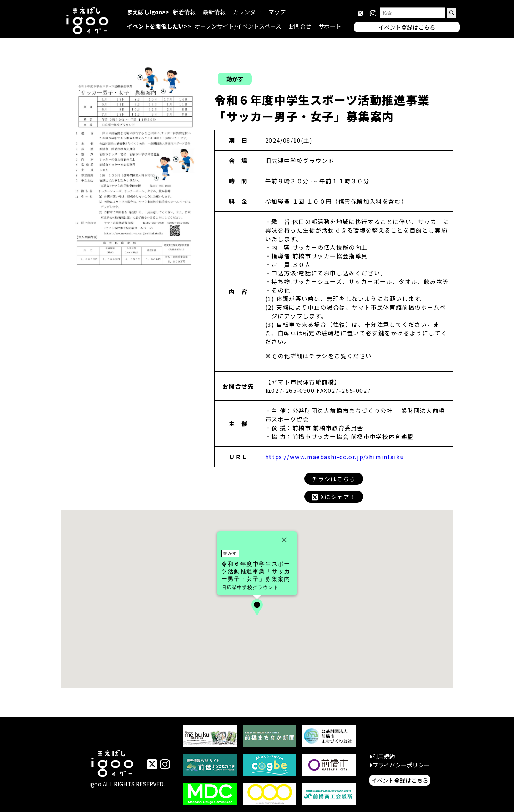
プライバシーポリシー (401, 765)
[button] (257, 607)
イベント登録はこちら (400, 780)
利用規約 (384, 756)
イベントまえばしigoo (113, 765)
